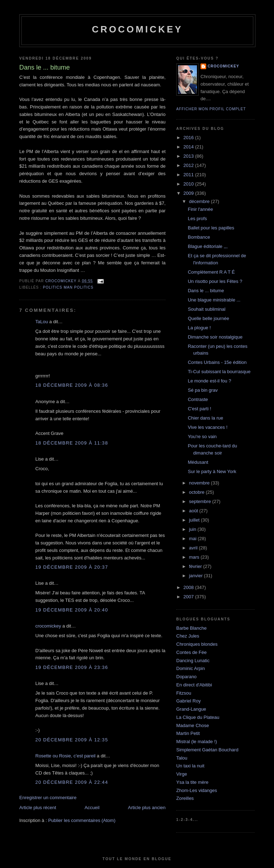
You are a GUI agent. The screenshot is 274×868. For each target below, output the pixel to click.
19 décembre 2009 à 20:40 (72, 610)
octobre (197, 492)
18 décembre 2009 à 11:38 (72, 443)
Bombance (199, 237)
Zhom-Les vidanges (197, 790)
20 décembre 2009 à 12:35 (72, 740)
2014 (189, 147)
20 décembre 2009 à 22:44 (72, 782)
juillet (195, 520)
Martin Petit (188, 733)
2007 (189, 597)
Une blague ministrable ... (214, 300)
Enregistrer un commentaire (48, 798)
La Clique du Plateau (198, 717)
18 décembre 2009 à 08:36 (72, 385)
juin (193, 529)
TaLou (42, 322)
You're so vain (202, 436)
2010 (189, 184)
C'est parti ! (199, 409)
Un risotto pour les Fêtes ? (215, 281)
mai (194, 539)
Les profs (197, 219)
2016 (189, 138)
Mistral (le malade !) (197, 742)
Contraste (198, 399)
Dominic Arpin (191, 668)
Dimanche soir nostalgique (215, 337)
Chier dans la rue (205, 418)
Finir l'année (200, 209)
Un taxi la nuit (190, 766)
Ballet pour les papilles (211, 228)
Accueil (92, 808)
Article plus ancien (147, 808)
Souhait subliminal (207, 309)
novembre (200, 483)
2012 (189, 165)
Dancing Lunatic (193, 661)
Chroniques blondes (197, 644)
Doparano (186, 677)
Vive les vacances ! (207, 427)
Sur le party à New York (212, 471)
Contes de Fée (191, 652)
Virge (182, 774)
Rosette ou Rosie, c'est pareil (65, 756)
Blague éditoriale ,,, (207, 246)
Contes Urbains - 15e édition (217, 362)
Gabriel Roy (189, 701)
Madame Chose (193, 725)
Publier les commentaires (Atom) (82, 820)
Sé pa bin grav (203, 390)
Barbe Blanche (191, 628)
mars (195, 557)
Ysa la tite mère (192, 782)
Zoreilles (185, 798)
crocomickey (137, 29)
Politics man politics (68, 287)
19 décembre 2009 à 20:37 (72, 567)
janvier (197, 576)
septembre (201, 501)
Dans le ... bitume (206, 291)
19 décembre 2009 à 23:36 (72, 667)
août (194, 511)
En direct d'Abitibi (194, 685)
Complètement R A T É (211, 272)
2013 (189, 156)
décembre (200, 201)
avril (194, 548)
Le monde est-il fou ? (209, 381)
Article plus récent (38, 808)
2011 (189, 175)
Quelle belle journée (208, 318)
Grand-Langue (191, 709)
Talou (182, 758)
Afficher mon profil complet (211, 109)
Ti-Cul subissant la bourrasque (219, 372)
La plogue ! (199, 328)
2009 (189, 193)
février (196, 566)
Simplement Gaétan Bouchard (207, 750)
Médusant (198, 462)
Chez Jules (188, 636)
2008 (189, 587)
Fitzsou (184, 693)
